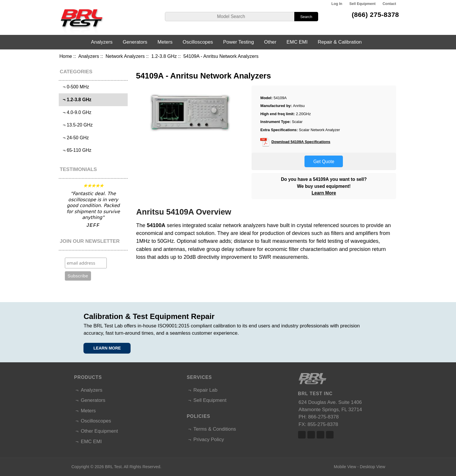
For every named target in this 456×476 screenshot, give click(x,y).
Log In (337, 4)
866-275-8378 (323, 417)
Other (270, 42)
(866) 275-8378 (375, 15)
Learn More (324, 193)
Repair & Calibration (340, 42)
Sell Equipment (362, 4)
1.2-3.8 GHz (164, 56)
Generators (135, 42)
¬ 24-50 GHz (74, 138)
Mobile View (345, 467)
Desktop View (372, 467)
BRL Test (113, 467)
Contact (389, 4)
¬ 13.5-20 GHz (76, 125)
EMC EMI (297, 42)
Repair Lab (205, 390)
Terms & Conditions (215, 429)
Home (66, 56)
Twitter (311, 435)
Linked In (320, 435)
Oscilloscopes (198, 42)
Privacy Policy (209, 440)
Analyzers (89, 56)
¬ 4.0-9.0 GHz (76, 112)
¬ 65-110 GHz (76, 150)
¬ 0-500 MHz (75, 87)
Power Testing (238, 42)
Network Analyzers (125, 56)
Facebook (302, 435)
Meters (165, 42)
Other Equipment (99, 431)
